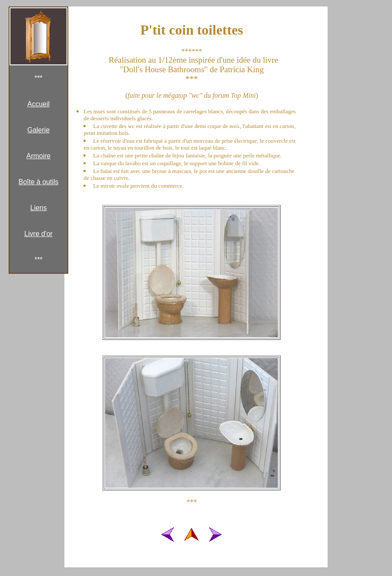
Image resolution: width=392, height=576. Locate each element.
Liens (38, 208)
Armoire (38, 156)
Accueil (38, 104)
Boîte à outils (39, 182)
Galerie (38, 130)
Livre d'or (38, 234)
